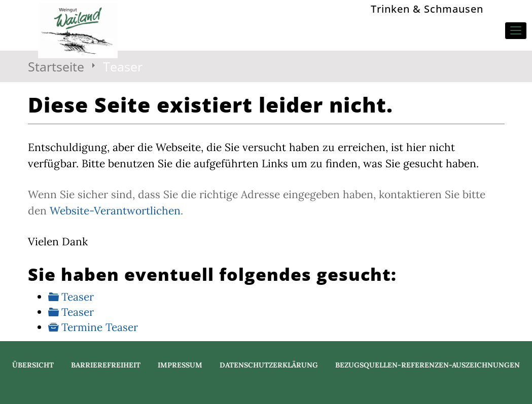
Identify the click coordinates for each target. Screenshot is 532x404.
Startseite (56, 66)
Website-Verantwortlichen (115, 211)
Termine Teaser (100, 327)
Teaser (78, 297)
